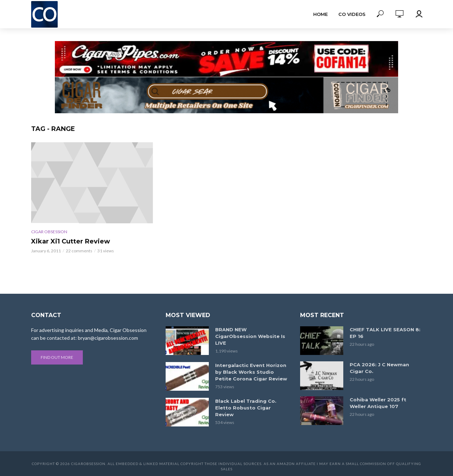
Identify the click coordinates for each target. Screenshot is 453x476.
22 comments (79, 251)
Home (320, 14)
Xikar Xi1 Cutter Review (71, 241)
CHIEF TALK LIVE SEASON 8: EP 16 (385, 333)
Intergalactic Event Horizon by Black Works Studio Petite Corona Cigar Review (251, 372)
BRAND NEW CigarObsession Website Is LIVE (250, 336)
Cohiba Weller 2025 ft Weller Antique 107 (378, 403)
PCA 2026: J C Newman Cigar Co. (379, 368)
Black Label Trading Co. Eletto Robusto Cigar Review (246, 408)
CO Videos (352, 14)
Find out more (57, 357)
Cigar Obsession (49, 232)
